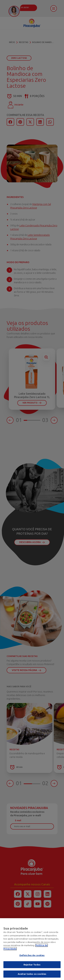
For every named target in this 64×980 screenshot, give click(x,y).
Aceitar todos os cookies (32, 976)
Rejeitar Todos (32, 967)
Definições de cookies (32, 957)
